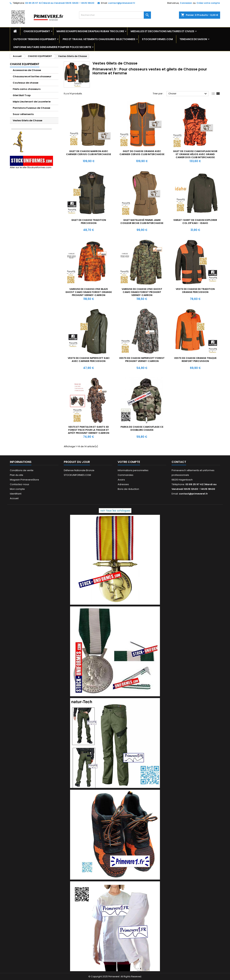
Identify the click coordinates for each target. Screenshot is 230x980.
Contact (179, 462)
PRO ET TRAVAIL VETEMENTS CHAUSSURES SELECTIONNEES (99, 39)
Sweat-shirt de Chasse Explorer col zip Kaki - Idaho (195, 222)
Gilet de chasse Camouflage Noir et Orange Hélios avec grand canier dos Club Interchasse (195, 154)
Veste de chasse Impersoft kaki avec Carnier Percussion (89, 360)
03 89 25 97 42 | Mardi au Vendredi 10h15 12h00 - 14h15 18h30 (60, 3)
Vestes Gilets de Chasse (27, 120)
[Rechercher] (115, 15)
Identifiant (16, 494)
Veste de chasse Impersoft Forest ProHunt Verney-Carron (142, 360)
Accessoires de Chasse (27, 70)
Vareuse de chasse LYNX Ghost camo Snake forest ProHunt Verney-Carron (142, 292)
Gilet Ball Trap (22, 95)
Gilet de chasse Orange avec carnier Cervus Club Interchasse (142, 153)
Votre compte (129, 462)
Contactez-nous (19, 484)
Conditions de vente (22, 470)
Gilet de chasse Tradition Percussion (89, 222)
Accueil (14, 498)
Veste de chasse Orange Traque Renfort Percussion (195, 360)
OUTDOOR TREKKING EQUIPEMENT (35, 39)
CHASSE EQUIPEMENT (37, 31)
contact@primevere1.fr (122, 3)
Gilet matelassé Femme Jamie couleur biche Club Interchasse (142, 222)
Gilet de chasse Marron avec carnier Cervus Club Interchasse (89, 153)
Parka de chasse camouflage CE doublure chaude (142, 428)
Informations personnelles (133, 470)
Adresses (123, 484)
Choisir (188, 94)
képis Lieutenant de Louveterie (32, 102)
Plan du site (17, 475)
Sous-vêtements (23, 114)
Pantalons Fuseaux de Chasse (31, 108)
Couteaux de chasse (26, 83)
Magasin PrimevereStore (24, 480)
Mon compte (17, 489)
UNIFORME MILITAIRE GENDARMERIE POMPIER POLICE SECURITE (52, 47)
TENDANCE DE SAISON (193, 39)
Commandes (126, 475)
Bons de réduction (128, 489)
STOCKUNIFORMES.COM (157, 39)
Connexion (186, 3)
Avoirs (121, 480)
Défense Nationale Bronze (79, 470)
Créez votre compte (208, 3)
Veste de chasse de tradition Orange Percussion (195, 291)
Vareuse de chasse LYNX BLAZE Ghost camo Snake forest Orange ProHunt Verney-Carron (89, 292)
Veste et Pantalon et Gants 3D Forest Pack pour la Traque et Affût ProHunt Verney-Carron (89, 430)
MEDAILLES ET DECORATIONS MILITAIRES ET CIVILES (162, 31)
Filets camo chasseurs (27, 89)
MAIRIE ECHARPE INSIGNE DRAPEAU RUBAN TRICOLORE (90, 31)
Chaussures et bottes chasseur (32, 76)
